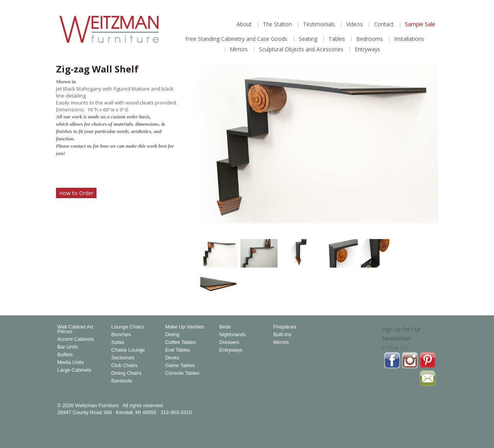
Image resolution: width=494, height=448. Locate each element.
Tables (337, 39)
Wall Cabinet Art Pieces (75, 329)
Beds (225, 327)
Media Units (71, 362)
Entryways (367, 49)
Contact (384, 24)
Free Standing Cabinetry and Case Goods (236, 39)
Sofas (118, 342)
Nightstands (233, 335)
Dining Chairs (126, 373)
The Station (277, 24)
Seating (308, 39)
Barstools (122, 381)
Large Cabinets (74, 370)
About (244, 24)
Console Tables (182, 373)
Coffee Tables (180, 342)
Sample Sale (420, 24)
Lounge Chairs (128, 327)
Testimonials (319, 24)
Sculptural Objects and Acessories (301, 49)
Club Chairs (124, 365)
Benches (121, 335)
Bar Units (68, 347)
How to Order (76, 193)
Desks (172, 358)
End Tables (178, 350)
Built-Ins (282, 335)
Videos (354, 24)
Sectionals (123, 358)
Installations (409, 39)
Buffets (65, 355)
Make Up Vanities (185, 327)
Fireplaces (285, 327)
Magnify (428, 223)
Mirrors (239, 49)
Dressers (229, 342)
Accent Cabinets (76, 339)
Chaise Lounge (128, 350)
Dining (172, 335)
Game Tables (180, 365)
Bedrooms (370, 39)
